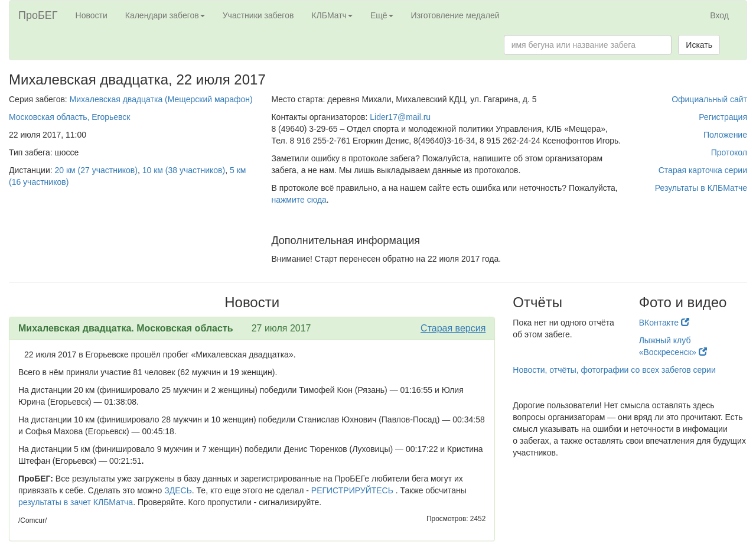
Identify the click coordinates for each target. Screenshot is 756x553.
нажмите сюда (299, 200)
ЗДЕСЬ (178, 490)
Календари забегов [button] (165, 15)
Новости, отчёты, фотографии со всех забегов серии (614, 370)
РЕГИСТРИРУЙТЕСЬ (352, 490)
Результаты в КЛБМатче (701, 188)
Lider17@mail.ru (400, 117)
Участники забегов (258, 15)
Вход (719, 15)
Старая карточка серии (703, 170)
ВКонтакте (664, 323)
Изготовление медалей (455, 15)
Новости (92, 15)
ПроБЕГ (38, 15)
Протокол (729, 152)
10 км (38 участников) (184, 170)
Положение (725, 135)
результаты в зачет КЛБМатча (76, 502)
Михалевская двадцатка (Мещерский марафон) (161, 99)
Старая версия (453, 328)
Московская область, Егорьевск (69, 117)
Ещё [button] (382, 15)
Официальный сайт (709, 99)
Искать (699, 45)
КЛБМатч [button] (332, 15)
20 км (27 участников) (96, 170)
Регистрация (723, 117)
